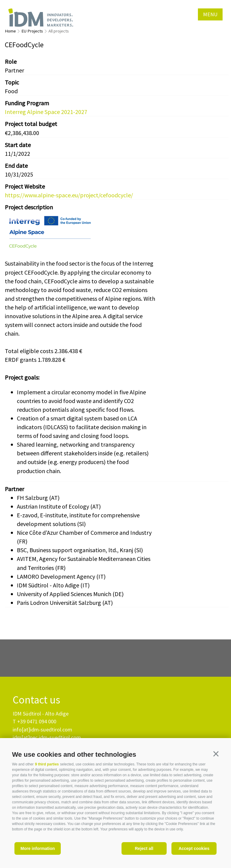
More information (38, 848)
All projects (59, 31)
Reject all (144, 848)
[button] (216, 754)
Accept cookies (194, 848)
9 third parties (47, 764)
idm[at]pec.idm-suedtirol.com (47, 737)
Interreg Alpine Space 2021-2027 (46, 112)
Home (10, 31)
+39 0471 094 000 (37, 721)
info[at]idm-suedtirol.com (42, 729)
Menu (210, 14)
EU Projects (32, 31)
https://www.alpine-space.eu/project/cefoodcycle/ (69, 195)
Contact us (36, 700)
